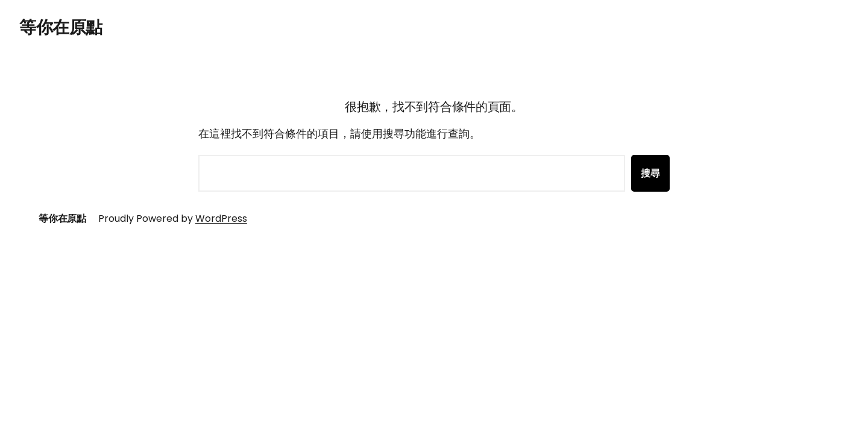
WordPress (221, 219)
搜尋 (650, 173)
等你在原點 (61, 27)
